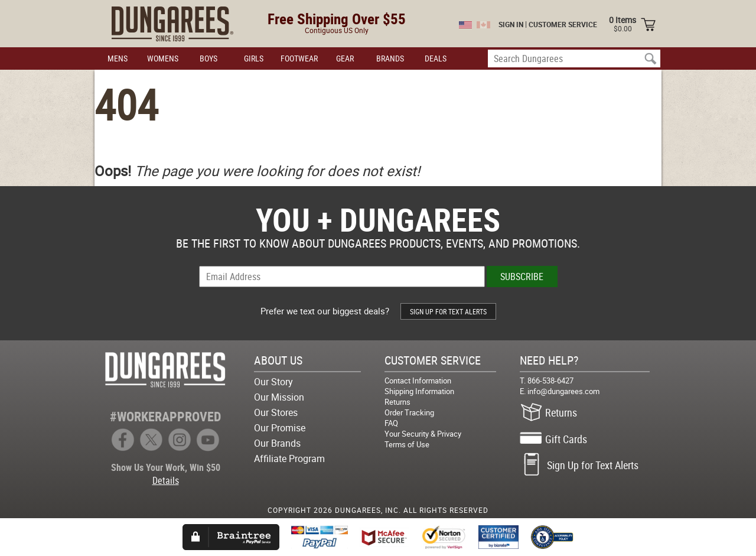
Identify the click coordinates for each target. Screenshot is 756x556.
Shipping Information (419, 391)
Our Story (273, 382)
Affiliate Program (289, 459)
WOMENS (163, 58)
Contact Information (418, 381)
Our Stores (276, 412)
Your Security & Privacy (423, 434)
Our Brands (277, 443)
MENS (118, 58)
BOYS (208, 58)
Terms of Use (407, 444)
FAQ (391, 423)
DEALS (436, 58)
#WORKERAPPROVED (165, 416)
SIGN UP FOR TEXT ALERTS (448, 311)
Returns (397, 402)
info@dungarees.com (563, 391)
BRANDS (390, 58)
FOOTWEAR (299, 58)
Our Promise (280, 428)
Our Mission (279, 397)
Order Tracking (409, 412)
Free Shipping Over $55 (337, 19)
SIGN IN (511, 24)
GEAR (345, 58)
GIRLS (254, 58)
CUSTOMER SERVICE (563, 24)
